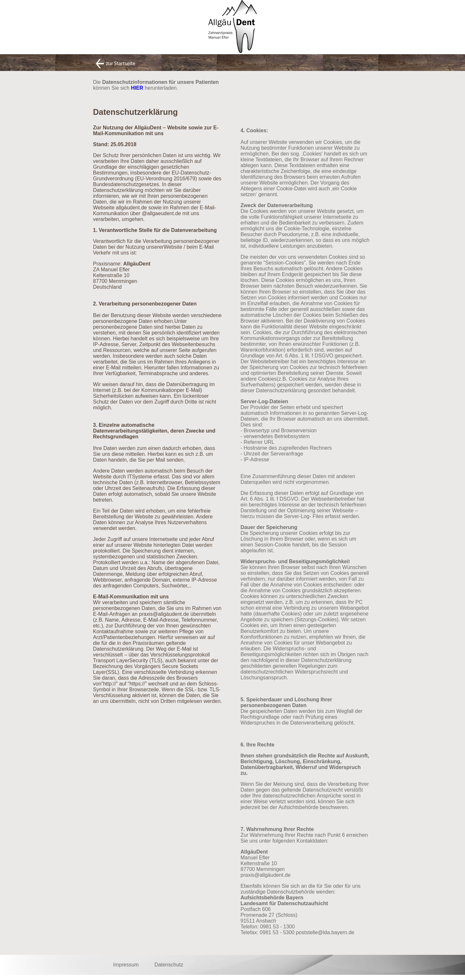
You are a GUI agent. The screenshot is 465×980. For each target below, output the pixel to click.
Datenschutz (169, 965)
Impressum (126, 965)
